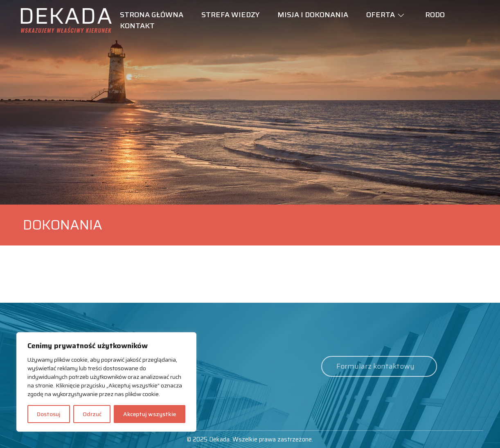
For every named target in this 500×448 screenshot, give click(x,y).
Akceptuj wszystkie (150, 414)
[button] (401, 15)
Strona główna (152, 15)
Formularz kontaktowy (366, 366)
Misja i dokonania (313, 15)
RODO (435, 15)
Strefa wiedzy (230, 15)
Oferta (381, 15)
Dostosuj (49, 414)
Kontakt (137, 26)
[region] (106, 382)
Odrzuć (92, 414)
